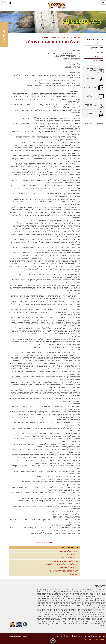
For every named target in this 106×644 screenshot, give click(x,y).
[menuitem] (94, 39)
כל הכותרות (99, 44)
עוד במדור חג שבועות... (69, 548)
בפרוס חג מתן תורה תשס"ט (68, 568)
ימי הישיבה (100, 586)
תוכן (64, 37)
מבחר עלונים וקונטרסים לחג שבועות (64, 561)
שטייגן (70, 37)
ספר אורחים (99, 56)
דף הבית (77, 37)
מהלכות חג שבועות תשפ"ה (53, 42)
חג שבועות (46, 37)
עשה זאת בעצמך (97, 48)
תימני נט (100, 52)
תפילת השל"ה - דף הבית (69, 551)
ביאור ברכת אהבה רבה (70, 558)
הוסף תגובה (40, 543)
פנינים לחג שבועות (71, 574)
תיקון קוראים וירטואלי (95, 39)
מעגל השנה (56, 37)
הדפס (48, 543)
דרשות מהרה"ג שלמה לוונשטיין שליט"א (63, 571)
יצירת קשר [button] (4, 34)
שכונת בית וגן (98, 61)
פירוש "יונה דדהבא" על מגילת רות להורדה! (62, 564)
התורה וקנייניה (73, 554)
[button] (10, 3)
